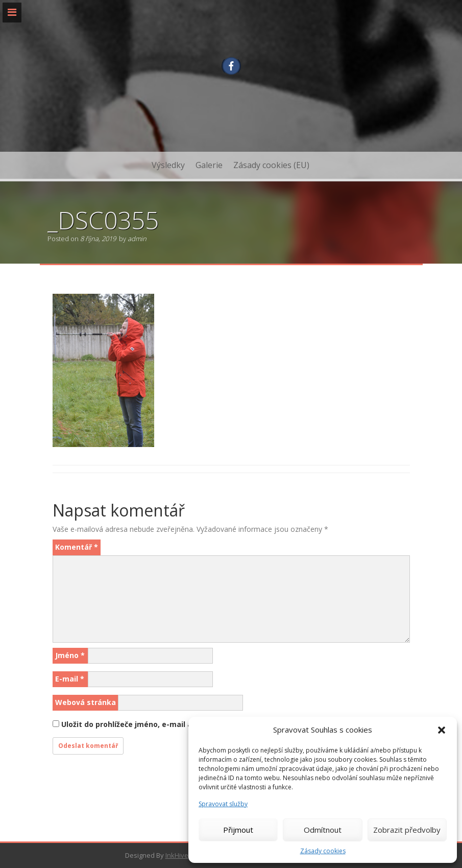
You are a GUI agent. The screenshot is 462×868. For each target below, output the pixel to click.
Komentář (77, 547)
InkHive (177, 855)
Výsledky (168, 165)
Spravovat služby (223, 804)
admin (137, 239)
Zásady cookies (323, 851)
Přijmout (238, 830)
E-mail (70, 679)
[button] (442, 730)
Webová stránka (86, 702)
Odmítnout (323, 830)
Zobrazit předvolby (407, 830)
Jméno (70, 655)
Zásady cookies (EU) (271, 165)
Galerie (209, 165)
